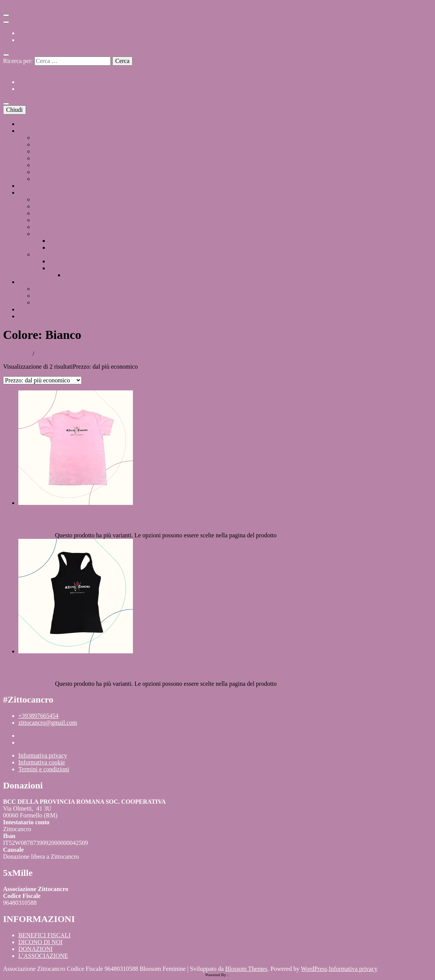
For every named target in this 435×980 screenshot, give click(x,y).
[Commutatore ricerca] (6, 55)
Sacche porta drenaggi (61, 227)
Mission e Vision (54, 158)
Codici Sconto (66, 241)
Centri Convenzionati (75, 247)
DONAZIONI (36, 316)
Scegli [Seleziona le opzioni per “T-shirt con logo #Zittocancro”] (46, 535)
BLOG (27, 309)
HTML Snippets (191, 975)
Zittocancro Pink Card (61, 234)
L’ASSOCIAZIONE (43, 131)
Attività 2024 (50, 296)
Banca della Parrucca (59, 220)
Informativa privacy (43, 755)
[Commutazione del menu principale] (6, 104)
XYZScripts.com (243, 975)
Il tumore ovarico (70, 261)
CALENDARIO (38, 282)
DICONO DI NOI (40, 40)
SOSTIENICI (35, 186)
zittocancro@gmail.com (48, 723)
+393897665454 (38, 716)
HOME (27, 124)
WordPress (314, 969)
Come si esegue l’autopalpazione (104, 275)
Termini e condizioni (44, 769)
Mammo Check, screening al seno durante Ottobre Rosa (102, 213)
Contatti (44, 179)
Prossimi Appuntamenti (62, 289)
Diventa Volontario (57, 172)
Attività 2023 (50, 302)
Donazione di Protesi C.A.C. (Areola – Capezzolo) (96, 199)
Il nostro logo (50, 144)
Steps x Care (49, 206)
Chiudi (15, 110)
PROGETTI (33, 193)
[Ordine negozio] (42, 380)
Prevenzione (49, 254)
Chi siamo (46, 138)
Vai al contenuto (23, 6)
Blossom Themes (246, 969)
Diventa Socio (51, 165)
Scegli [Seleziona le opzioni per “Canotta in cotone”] (46, 684)
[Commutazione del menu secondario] (6, 15)
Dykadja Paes (50, 151)
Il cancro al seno (69, 268)
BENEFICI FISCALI (44, 33)
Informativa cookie (42, 762)
